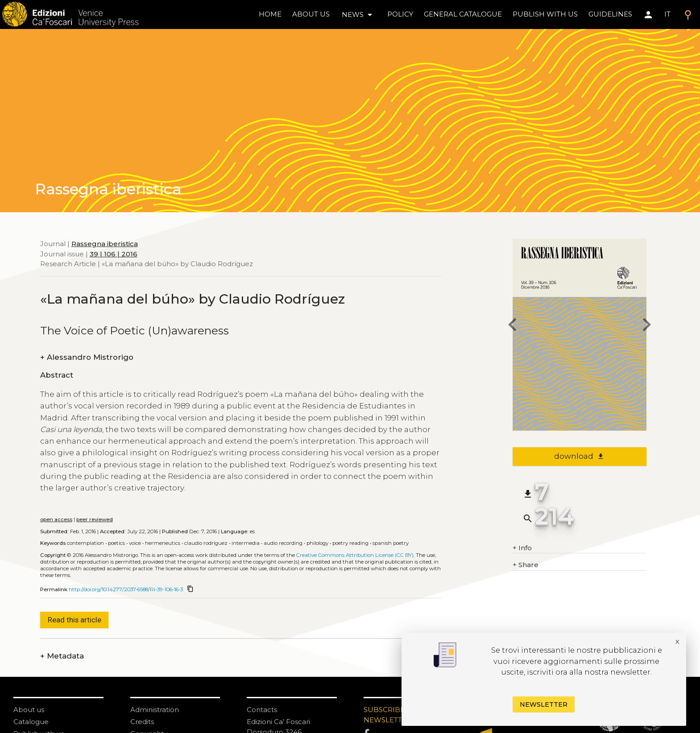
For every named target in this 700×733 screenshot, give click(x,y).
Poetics (116, 543)
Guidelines (610, 14)
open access (56, 519)
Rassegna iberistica (105, 244)
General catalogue (463, 14)
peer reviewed (95, 519)
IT (667, 14)
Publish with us (545, 14)
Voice (135, 543)
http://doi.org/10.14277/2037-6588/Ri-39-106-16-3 (126, 589)
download (579, 456)
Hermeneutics (163, 543)
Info (522, 548)
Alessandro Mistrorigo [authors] (87, 357)
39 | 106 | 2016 (114, 254)
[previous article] (513, 326)
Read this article (75, 620)
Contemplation (85, 543)
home (270, 14)
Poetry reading (350, 543)
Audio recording (283, 543)
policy (400, 14)
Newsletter (544, 704)
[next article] (646, 326)
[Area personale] (648, 15)
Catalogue (31, 722)
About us (311, 14)
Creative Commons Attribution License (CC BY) (355, 555)
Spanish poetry (391, 543)
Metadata (62, 656)
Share (526, 565)
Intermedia (246, 543)
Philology (317, 543)
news (358, 15)
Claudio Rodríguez (206, 543)
